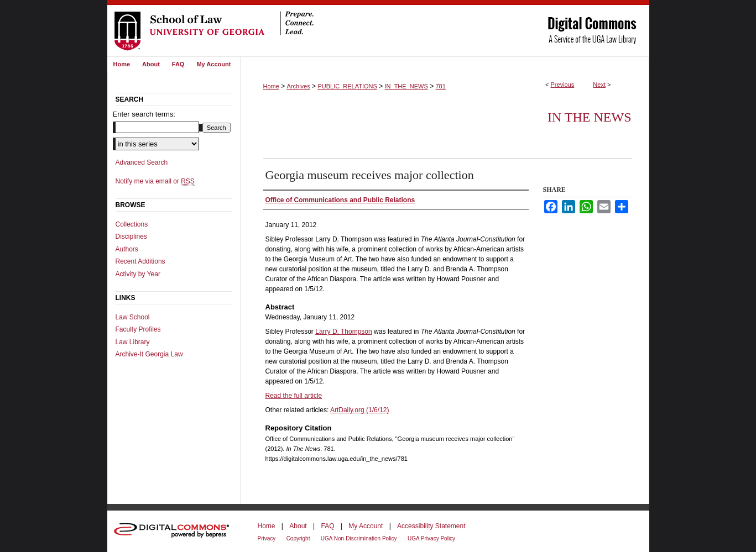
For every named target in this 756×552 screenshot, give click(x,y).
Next (599, 85)
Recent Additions (140, 261)
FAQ (327, 526)
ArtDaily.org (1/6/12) (359, 410)
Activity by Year (138, 274)
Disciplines (131, 236)
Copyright (298, 538)
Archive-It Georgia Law (149, 354)
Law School (133, 317)
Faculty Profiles (138, 329)
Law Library (133, 342)
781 (440, 86)
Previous (563, 85)
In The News (590, 117)
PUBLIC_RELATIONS (347, 86)
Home (271, 86)
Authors (127, 249)
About (298, 526)
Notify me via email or (155, 181)
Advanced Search (142, 162)
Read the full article (294, 396)
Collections (132, 224)
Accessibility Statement (431, 526)
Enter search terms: (144, 114)
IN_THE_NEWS (406, 86)
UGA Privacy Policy (431, 538)
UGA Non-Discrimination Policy (359, 538)
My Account (366, 526)
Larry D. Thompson (344, 332)
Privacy (267, 538)
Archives (299, 86)
